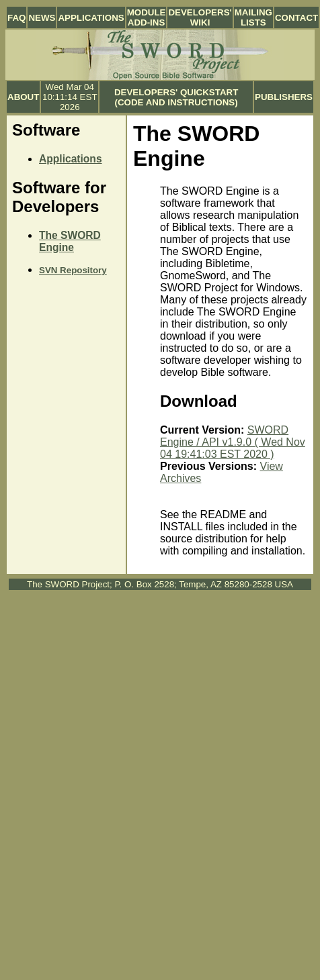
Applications (91, 18)
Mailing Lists (253, 17)
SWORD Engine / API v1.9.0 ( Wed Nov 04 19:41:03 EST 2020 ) (233, 442)
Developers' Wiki (200, 17)
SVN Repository (73, 270)
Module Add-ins (147, 17)
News (42, 18)
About (23, 97)
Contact (296, 18)
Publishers (284, 97)
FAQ (16, 18)
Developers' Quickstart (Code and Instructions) (176, 97)
